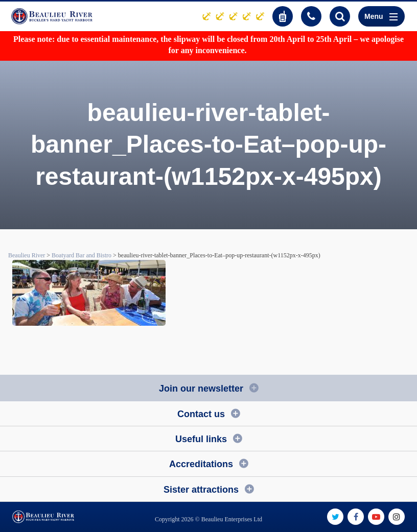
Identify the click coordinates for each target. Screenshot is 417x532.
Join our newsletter (201, 389)
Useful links (201, 439)
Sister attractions (201, 490)
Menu (381, 16)
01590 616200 (311, 16)
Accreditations (201, 464)
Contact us (201, 414)
